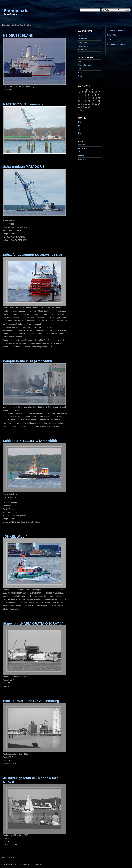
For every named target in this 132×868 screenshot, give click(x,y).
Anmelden (82, 145)
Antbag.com (82, 159)
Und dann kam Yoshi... (117, 44)
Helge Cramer (83, 46)
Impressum (82, 50)
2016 (80, 133)
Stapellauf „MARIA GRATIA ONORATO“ (33, 623)
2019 (80, 122)
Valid (83, 148)
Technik (81, 76)
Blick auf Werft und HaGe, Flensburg (31, 701)
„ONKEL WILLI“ (15, 536)
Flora (80, 72)
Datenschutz (82, 39)
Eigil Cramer (82, 42)
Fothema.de (16, 10)
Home (80, 35)
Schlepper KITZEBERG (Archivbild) (30, 441)
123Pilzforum (113, 39)
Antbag (40, 864)
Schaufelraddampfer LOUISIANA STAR (32, 255)
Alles (80, 61)
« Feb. (81, 110)
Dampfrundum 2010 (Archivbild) (27, 361)
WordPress (82, 156)
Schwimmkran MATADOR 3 (24, 167)
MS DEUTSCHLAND (18, 36)
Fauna (80, 69)
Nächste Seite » (8, 857)
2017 (80, 129)
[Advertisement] (53, 22)
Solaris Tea (112, 35)
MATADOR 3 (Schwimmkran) (25, 104)
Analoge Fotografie (85, 65)
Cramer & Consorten (116, 31)
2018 (80, 126)
